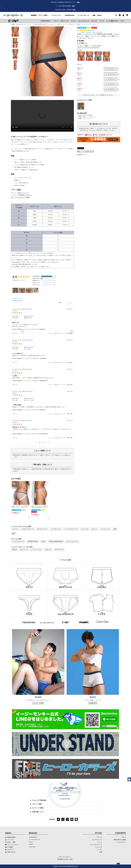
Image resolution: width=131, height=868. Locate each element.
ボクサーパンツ (42, 529)
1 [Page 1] (40, 442)
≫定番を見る (93, 703)
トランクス (85, 529)
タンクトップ (105, 529)
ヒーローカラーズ (18, 541)
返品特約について (82, 155)
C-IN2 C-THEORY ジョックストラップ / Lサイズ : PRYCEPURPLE (30, 434)
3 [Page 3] (45, 442)
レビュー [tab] (16, 298)
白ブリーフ (24, 550)
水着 (115, 529)
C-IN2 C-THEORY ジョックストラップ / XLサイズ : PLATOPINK (29, 358)
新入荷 (15, 550)
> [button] (49, 442)
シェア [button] (16, 333)
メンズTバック (56, 529)
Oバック (95, 529)
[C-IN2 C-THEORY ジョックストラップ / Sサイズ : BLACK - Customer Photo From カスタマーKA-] (35, 290)
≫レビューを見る (38, 703)
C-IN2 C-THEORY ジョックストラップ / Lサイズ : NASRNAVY (29, 329)
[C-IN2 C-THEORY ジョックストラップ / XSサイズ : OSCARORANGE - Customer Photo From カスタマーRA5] (15, 290)
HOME (13, 24)
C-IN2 (17, 24)
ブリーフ (15, 529)
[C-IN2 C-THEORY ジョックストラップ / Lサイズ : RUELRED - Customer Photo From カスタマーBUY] (22, 290)
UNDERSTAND (33, 541)
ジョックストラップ (92, 117)
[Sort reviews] (65, 302)
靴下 (14, 533)
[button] (129, 6)
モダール (48, 550)
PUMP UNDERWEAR (56, 541)
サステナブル (59, 550)
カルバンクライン (72, 541)
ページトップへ (118, 864)
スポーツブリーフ (28, 529)
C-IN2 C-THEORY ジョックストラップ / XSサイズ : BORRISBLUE (30, 381)
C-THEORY (90, 115)
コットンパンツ (36, 550)
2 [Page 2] (42, 442)
